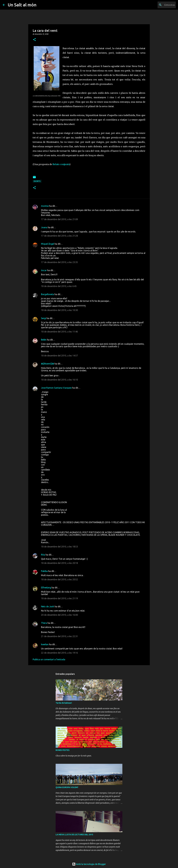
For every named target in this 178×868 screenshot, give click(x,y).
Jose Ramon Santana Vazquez (56, 388)
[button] (34, 40)
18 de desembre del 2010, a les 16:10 (59, 380)
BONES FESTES (63, 750)
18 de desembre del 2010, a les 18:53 (59, 547)
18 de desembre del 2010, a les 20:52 (59, 579)
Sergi (44, 318)
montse (45, 206)
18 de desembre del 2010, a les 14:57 (59, 356)
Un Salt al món (22, 5)
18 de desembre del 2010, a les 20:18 (59, 563)
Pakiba (44, 571)
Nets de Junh (48, 606)
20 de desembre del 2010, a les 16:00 (59, 615)
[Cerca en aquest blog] (161, 5)
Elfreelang (46, 588)
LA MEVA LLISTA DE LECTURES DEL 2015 (74, 835)
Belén (44, 340)
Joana (44, 227)
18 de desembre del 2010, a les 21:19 (59, 598)
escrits (37, 181)
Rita (43, 555)
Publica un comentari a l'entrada (49, 659)
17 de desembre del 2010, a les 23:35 (59, 262)
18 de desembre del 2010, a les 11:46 (59, 332)
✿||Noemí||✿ (47, 364)
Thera (44, 623)
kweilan (45, 644)
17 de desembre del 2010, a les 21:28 (59, 236)
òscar (44, 270)
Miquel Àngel (48, 244)
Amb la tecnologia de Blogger (89, 864)
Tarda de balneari (64, 703)
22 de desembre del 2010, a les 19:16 (59, 653)
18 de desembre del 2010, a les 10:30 (59, 310)
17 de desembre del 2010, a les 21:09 (59, 219)
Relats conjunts (61, 164)
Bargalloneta (47, 294)
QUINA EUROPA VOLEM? (67, 787)
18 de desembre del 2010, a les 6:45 (59, 286)
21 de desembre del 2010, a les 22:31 (59, 636)
